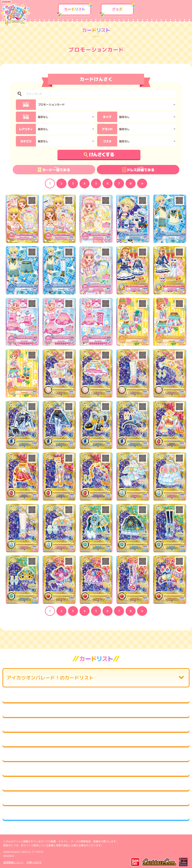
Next (142, 183)
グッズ (117, 10)
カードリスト (75, 10)
